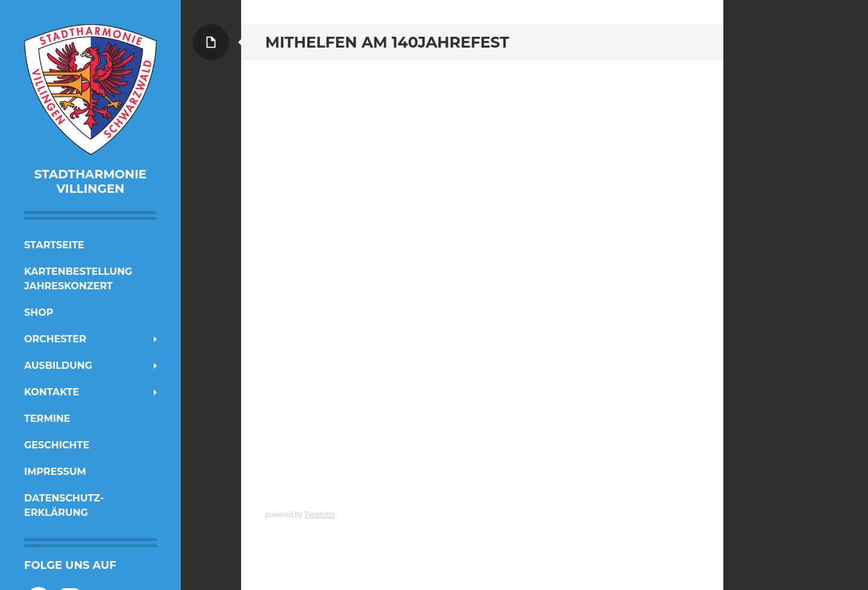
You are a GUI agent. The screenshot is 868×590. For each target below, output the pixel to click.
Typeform (319, 515)
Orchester (55, 339)
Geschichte (57, 445)
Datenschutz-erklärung (64, 505)
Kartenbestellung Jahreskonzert (78, 279)
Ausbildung (58, 366)
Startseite (54, 245)
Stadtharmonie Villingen (91, 181)
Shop (39, 312)
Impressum (55, 472)
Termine (47, 419)
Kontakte (52, 392)
